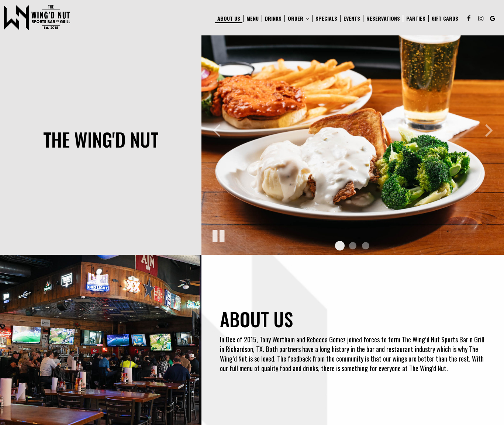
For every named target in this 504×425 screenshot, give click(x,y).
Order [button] (298, 18)
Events (352, 18)
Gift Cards (445, 18)
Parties (416, 18)
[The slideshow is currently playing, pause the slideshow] (218, 235)
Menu (253, 18)
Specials (326, 18)
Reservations (383, 18)
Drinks (273, 18)
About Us (229, 18)
